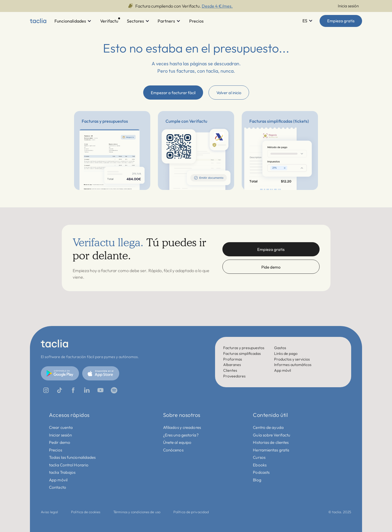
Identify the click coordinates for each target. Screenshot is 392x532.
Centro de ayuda (268, 427)
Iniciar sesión (60, 435)
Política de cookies (86, 512)
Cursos (259, 457)
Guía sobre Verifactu (272, 435)
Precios (56, 450)
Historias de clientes (271, 442)
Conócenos (173, 450)
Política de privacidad (191, 512)
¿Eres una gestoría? (181, 435)
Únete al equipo (177, 442)
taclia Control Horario (69, 465)
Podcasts (261, 472)
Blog (257, 480)
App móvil (58, 480)
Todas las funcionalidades (72, 457)
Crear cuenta (61, 427)
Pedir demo (60, 442)
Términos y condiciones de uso (137, 512)
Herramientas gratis (271, 450)
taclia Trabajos (62, 472)
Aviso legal (49, 512)
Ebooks (260, 465)
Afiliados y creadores (182, 427)
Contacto (58, 487)
